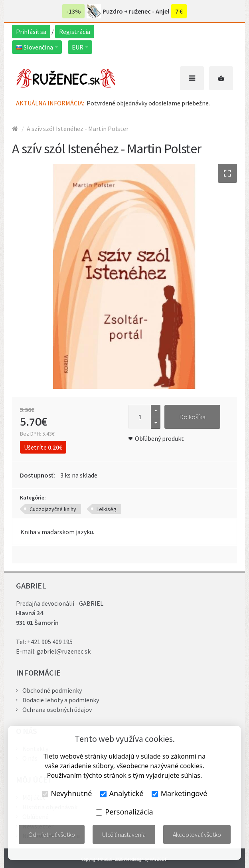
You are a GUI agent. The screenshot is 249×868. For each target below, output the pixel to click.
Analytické (122, 793)
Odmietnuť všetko (52, 834)
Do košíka (192, 417)
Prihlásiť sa (31, 32)
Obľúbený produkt (159, 438)
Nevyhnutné (67, 793)
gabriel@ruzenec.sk (64, 651)
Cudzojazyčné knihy (53, 509)
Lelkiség (107, 509)
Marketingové (180, 793)
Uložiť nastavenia (124, 834)
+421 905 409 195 (50, 642)
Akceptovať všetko (197, 834)
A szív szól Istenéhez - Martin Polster (78, 129)
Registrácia (75, 32)
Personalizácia (124, 812)
